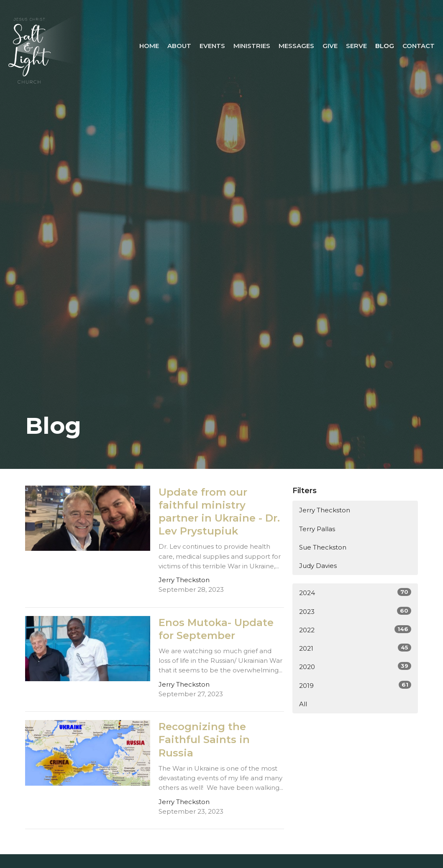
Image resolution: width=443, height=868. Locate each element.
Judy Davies (318, 566)
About (179, 46)
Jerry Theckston (325, 510)
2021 (355, 648)
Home (149, 46)
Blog (385, 46)
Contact (419, 46)
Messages (296, 46)
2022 (355, 630)
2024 (355, 592)
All (303, 704)
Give (330, 46)
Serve (356, 46)
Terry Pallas (317, 529)
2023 (355, 611)
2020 (355, 666)
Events (212, 46)
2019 (355, 685)
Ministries (252, 46)
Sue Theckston (323, 547)
